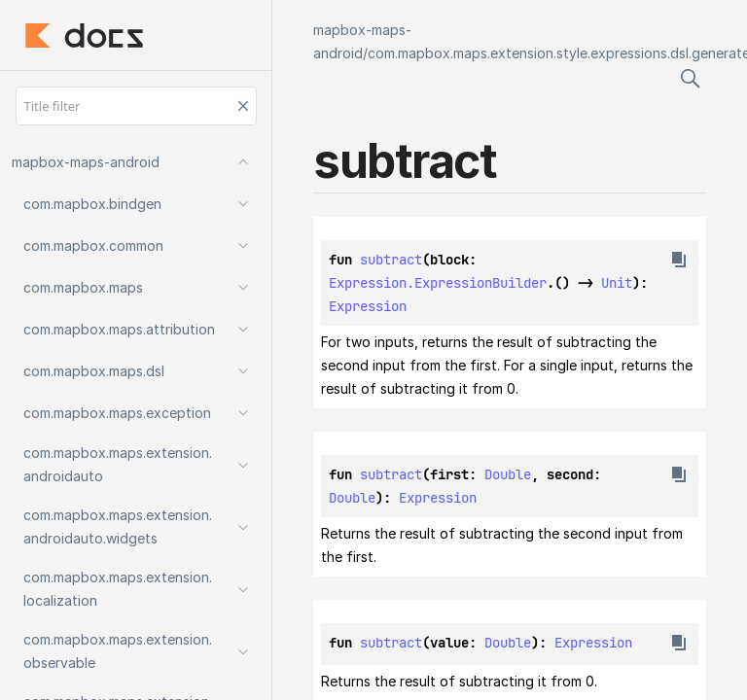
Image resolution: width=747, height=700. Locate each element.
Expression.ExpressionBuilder (438, 283)
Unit (617, 283)
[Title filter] (136, 106)
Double (508, 474)
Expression (368, 306)
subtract (391, 260)
